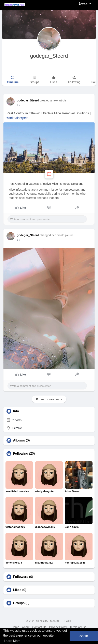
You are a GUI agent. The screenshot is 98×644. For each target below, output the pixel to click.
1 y (18, 105)
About (26, 627)
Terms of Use (78, 627)
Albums (19, 440)
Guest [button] (85, 4)
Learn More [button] (12, 641)
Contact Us (39, 627)
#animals (13, 118)
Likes (17, 590)
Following (21, 454)
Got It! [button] (84, 636)
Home (15, 627)
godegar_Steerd (49, 56)
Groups (19, 603)
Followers (21, 577)
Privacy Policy (58, 627)
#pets (24, 118)
